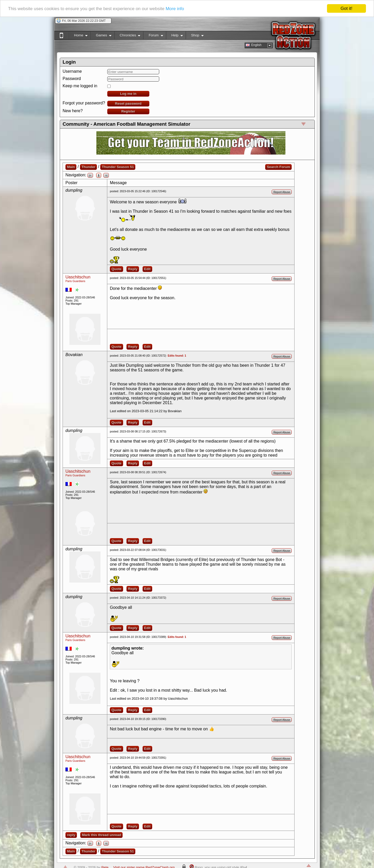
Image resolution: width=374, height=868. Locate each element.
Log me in (128, 94)
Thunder (88, 167)
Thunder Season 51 (118, 167)
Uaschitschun (78, 277)
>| (106, 175)
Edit (147, 269)
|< (90, 175)
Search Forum (278, 167)
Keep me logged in (80, 86)
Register (128, 111)
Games (101, 36)
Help (174, 36)
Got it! (346, 8)
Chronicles (127, 36)
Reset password (128, 104)
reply (71, 835)
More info (175, 9)
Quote (116, 269)
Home (78, 36)
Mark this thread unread (101, 835)
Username (72, 71)
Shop (195, 36)
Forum (153, 36)
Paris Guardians (75, 281)
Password (72, 79)
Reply (133, 269)
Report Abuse (282, 192)
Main (71, 167)
